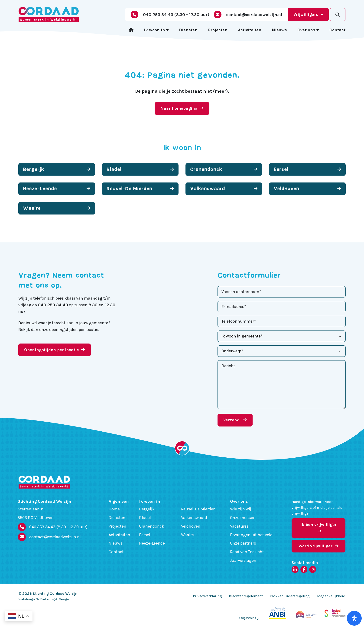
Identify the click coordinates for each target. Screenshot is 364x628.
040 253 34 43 (58, 527)
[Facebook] (304, 569)
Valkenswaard (194, 518)
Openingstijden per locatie (55, 350)
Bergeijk (147, 509)
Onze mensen (243, 518)
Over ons (306, 30)
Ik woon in (154, 30)
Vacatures (239, 526)
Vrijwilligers (308, 15)
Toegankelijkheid (331, 596)
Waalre (187, 535)
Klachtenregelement (246, 596)
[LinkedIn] (295, 569)
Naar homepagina (182, 108)
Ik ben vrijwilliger (318, 528)
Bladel (145, 518)
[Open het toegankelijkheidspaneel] (354, 618)
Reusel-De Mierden (198, 509)
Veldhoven (191, 526)
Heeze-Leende (152, 543)
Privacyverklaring (207, 596)
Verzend (235, 420)
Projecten (218, 30)
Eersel (145, 535)
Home (114, 509)
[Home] (131, 30)
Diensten (188, 30)
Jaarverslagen (243, 560)
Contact (337, 30)
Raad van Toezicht (247, 552)
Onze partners (243, 543)
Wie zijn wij (241, 509)
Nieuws (279, 30)
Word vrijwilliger (318, 546)
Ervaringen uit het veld (251, 535)
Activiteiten (250, 30)
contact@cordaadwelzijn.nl (55, 537)
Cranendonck (152, 526)
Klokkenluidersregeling (290, 596)
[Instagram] (313, 569)
